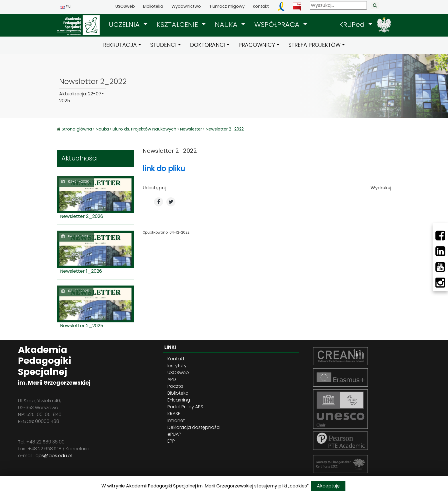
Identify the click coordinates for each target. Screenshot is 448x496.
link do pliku (164, 168)
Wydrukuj (381, 188)
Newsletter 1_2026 (81, 271)
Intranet (176, 420)
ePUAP (174, 434)
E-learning (179, 400)
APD (172, 379)
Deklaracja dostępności (194, 427)
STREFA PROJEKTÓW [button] (315, 45)
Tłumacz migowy (227, 6)
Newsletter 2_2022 (225, 129)
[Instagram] (440, 283)
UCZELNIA (125, 24)
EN (65, 7)
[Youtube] (440, 267)
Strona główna (77, 129)
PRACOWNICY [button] (257, 45)
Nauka (102, 129)
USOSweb (125, 6)
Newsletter (191, 129)
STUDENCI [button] (163, 45)
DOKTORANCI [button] (208, 45)
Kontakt (261, 6)
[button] (128, 25)
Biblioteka (153, 6)
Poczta (175, 386)
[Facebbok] (440, 236)
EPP (171, 441)
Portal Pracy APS (185, 407)
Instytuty (177, 366)
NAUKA (227, 24)
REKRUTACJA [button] (120, 45)
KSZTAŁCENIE (178, 24)
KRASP (174, 414)
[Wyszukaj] (338, 5)
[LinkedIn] (440, 251)
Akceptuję (328, 486)
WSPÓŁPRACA (278, 24)
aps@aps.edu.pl (54, 456)
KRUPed (353, 24)
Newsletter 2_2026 (82, 216)
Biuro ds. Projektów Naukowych (144, 129)
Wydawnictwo (186, 6)
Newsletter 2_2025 (82, 326)
